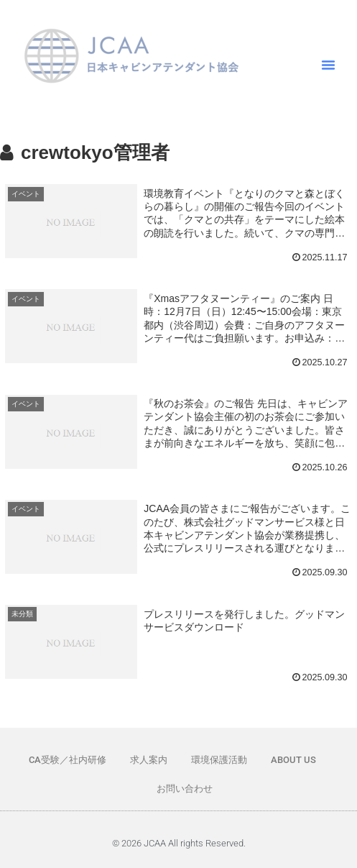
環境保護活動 (219, 760)
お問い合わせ (185, 789)
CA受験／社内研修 (68, 760)
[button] (328, 65)
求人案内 (149, 760)
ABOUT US (293, 760)
